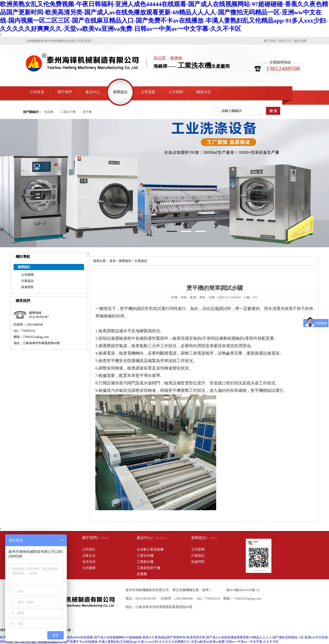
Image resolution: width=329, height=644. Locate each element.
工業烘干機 (68, 112)
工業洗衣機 (145, 556)
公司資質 (148, 92)
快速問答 (28, 287)
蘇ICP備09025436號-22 (243, 590)
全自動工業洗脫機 (150, 549)
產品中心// (145, 538)
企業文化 (89, 556)
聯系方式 (285, 41)
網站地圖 (300, 41)
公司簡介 (89, 549)
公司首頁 (37, 92)
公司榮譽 (89, 568)
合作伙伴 (89, 562)
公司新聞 (28, 275)
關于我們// (90, 538)
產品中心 (93, 92)
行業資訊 (28, 281)
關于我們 (270, 41)
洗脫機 (49, 112)
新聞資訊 (120, 92)
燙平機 (87, 112)
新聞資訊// (199, 538)
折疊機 (142, 574)
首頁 (113, 261)
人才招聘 (176, 92)
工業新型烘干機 (148, 568)
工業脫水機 (145, 562)
